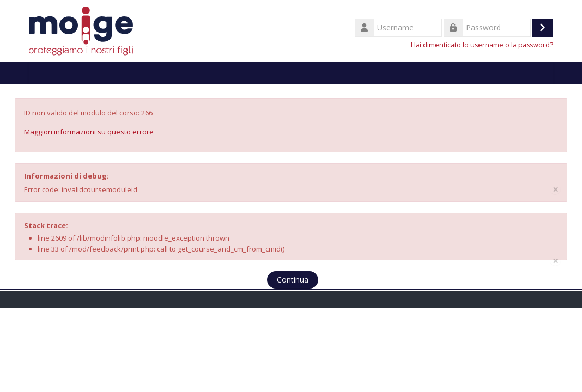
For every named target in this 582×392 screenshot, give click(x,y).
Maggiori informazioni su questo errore (89, 132)
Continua (293, 280)
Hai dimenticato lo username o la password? (482, 45)
